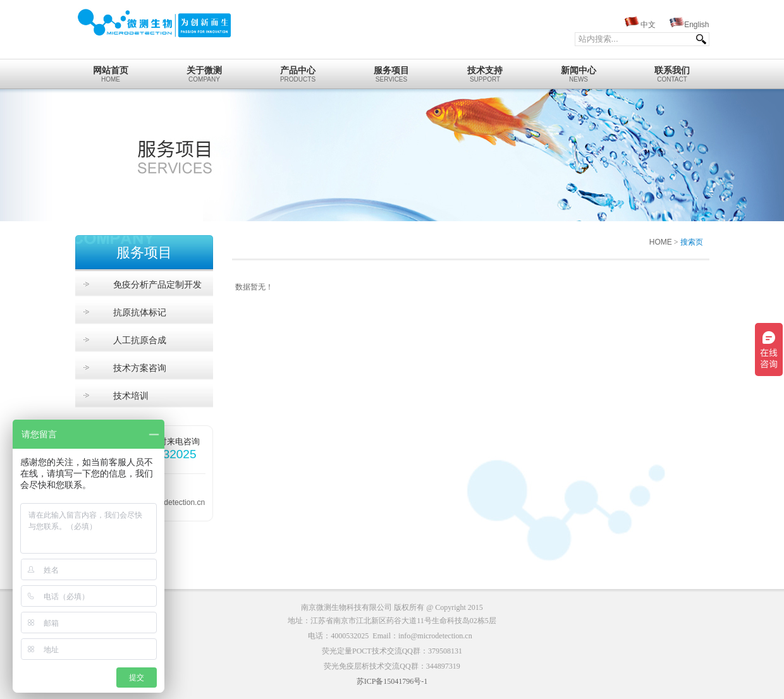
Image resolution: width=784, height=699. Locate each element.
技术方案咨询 (140, 368)
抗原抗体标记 (140, 312)
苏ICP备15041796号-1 (392, 681)
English (696, 25)
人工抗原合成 (140, 340)
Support (485, 71)
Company (205, 71)
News (579, 71)
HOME (661, 242)
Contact (672, 71)
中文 (648, 25)
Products (298, 71)
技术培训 (131, 396)
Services (392, 71)
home (111, 71)
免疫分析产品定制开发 (157, 284)
